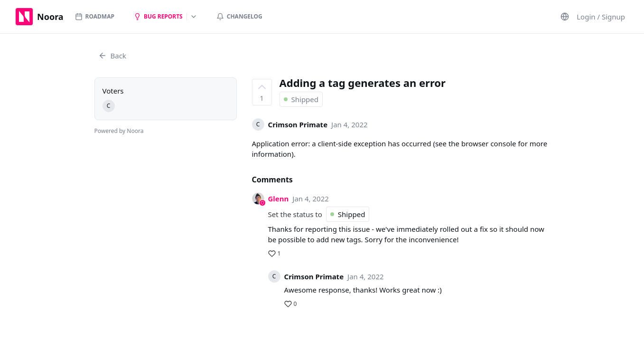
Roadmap (95, 16)
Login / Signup (601, 17)
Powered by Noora (119, 131)
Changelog (239, 16)
